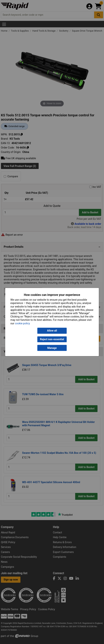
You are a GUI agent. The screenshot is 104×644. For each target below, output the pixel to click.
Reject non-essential (52, 339)
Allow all (52, 331)
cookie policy (22, 323)
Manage (52, 348)
